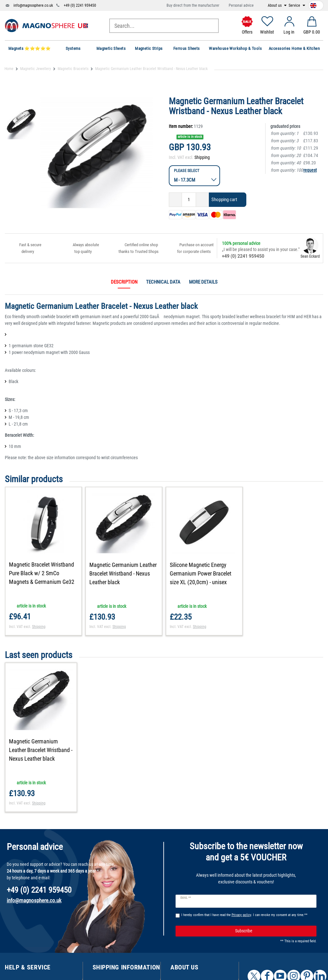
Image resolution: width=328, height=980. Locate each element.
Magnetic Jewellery (36, 69)
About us (275, 5)
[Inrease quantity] (202, 200)
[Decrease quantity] (175, 200)
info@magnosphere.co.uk (33, 5)
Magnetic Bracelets (73, 69)
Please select (187, 171)
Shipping (202, 157)
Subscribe (273, 931)
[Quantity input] (189, 200)
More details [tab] (203, 282)
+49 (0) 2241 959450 (80, 5)
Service (295, 5)
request (310, 170)
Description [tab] (124, 282)
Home (9, 69)
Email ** (186, 898)
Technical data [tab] (163, 282)
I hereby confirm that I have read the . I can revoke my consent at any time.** (244, 915)
